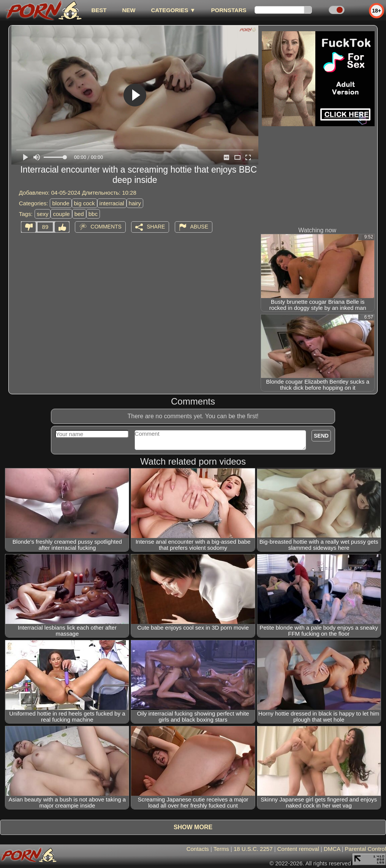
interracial (112, 203)
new (129, 10)
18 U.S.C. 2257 (253, 849)
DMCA (332, 849)
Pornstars (229, 10)
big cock (85, 203)
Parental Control (365, 849)
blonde (61, 203)
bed (79, 214)
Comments (106, 227)
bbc (93, 214)
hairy (135, 203)
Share (156, 227)
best (99, 10)
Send (321, 436)
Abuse (199, 227)
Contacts (198, 849)
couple (61, 214)
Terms (221, 849)
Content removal (298, 849)
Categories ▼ (173, 10)
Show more (193, 827)
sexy (43, 214)
